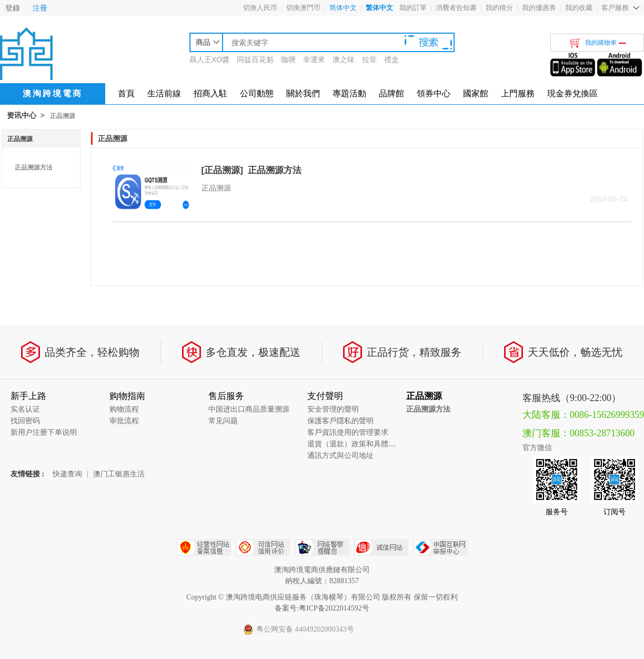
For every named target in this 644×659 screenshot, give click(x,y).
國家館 (476, 93)
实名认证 (25, 409)
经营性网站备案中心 (204, 547)
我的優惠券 (539, 8)
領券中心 (434, 93)
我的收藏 (579, 8)
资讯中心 (22, 116)
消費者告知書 (456, 8)
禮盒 (391, 59)
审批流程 (124, 421)
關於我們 (303, 93)
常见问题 (223, 421)
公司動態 (257, 93)
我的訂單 (413, 8)
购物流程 (124, 409)
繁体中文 (379, 8)
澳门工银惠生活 (119, 474)
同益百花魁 (255, 59)
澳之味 (344, 59)
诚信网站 (381, 547)
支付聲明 (325, 396)
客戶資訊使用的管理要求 (348, 432)
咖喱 (288, 59)
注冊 (40, 8)
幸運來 (314, 59)
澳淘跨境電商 (53, 93)
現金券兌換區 (572, 93)
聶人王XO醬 (209, 59)
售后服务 (226, 396)
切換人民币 (260, 8)
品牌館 (391, 93)
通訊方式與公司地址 (340, 456)
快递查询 (67, 474)
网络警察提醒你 (322, 547)
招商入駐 (210, 93)
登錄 (13, 8)
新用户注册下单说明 (44, 432)
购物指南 (127, 396)
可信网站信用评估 (263, 547)
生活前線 (164, 93)
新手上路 (28, 396)
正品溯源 (63, 116)
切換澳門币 (303, 8)
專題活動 (349, 93)
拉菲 (369, 59)
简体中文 (343, 8)
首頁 (126, 93)
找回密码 (25, 421)
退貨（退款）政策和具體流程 (355, 444)
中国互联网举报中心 (441, 547)
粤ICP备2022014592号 (334, 608)
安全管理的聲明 (333, 409)
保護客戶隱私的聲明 (340, 421)
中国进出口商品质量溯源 (249, 409)
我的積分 (499, 8)
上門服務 (518, 93)
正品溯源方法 (34, 167)
